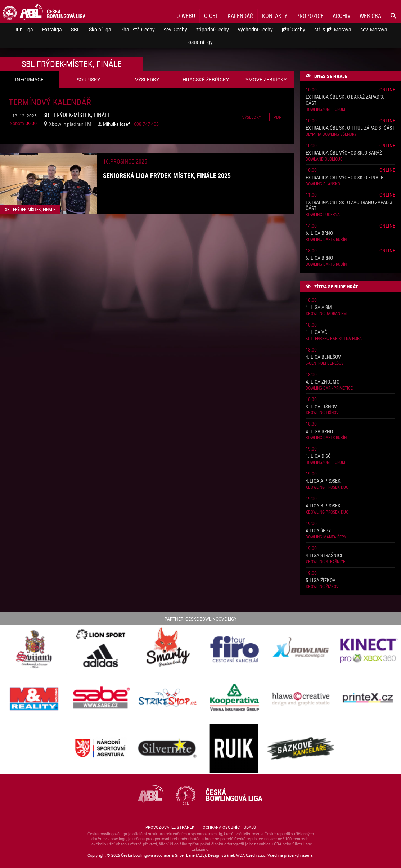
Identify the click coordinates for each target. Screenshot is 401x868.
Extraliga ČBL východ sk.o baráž (344, 153)
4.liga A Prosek (323, 481)
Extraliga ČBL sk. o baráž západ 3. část (345, 100)
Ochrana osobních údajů (229, 827)
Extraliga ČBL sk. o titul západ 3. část (350, 128)
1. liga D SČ (318, 456)
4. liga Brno (319, 432)
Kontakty (275, 16)
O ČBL (211, 16)
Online (387, 90)
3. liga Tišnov (321, 407)
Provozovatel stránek (170, 827)
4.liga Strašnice (325, 556)
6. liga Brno (319, 233)
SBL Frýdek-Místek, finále (77, 115)
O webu (186, 16)
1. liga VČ (316, 332)
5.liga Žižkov (321, 580)
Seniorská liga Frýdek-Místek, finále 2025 (167, 175)
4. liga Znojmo (323, 382)
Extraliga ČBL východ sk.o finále (344, 178)
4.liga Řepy (318, 531)
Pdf (277, 117)
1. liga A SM (319, 307)
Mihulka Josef (116, 124)
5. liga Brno (319, 258)
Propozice (310, 16)
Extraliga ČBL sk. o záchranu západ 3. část (350, 206)
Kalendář (240, 16)
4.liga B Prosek (323, 506)
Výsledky (252, 117)
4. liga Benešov (323, 357)
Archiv (342, 16)
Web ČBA (370, 16)
